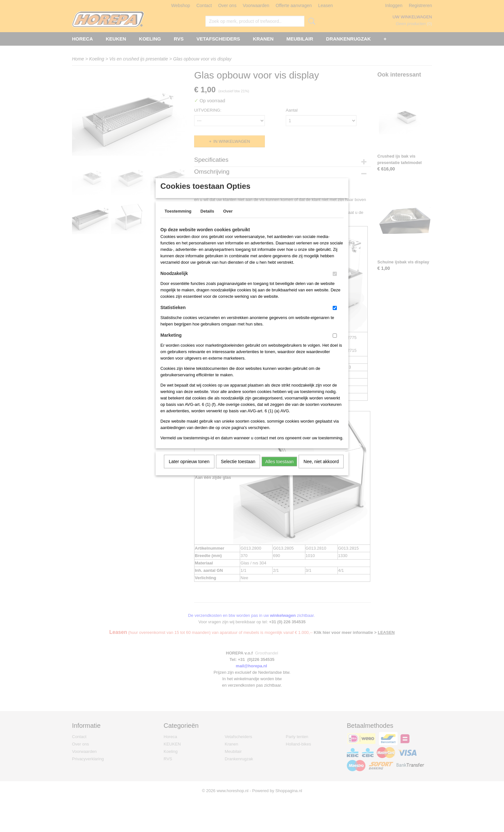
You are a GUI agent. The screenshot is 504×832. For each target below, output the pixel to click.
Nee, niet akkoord (321, 470)
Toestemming (178, 219)
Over (228, 219)
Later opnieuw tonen (189, 470)
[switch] (335, 282)
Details (207, 219)
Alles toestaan (279, 470)
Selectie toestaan (238, 470)
